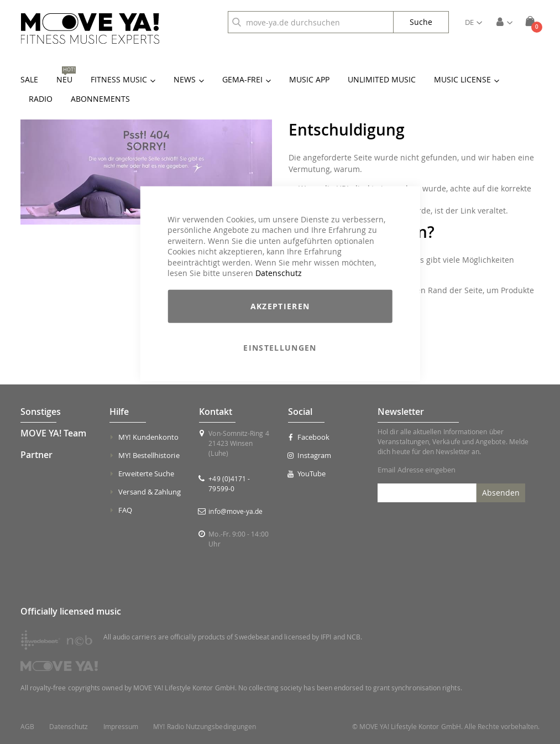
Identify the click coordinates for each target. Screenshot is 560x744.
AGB (27, 727)
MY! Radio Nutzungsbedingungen (205, 727)
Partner (36, 455)
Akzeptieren (280, 306)
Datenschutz (279, 273)
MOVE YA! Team (53, 433)
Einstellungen (280, 348)
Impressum (121, 727)
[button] (473, 22)
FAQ (125, 510)
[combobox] (311, 22)
